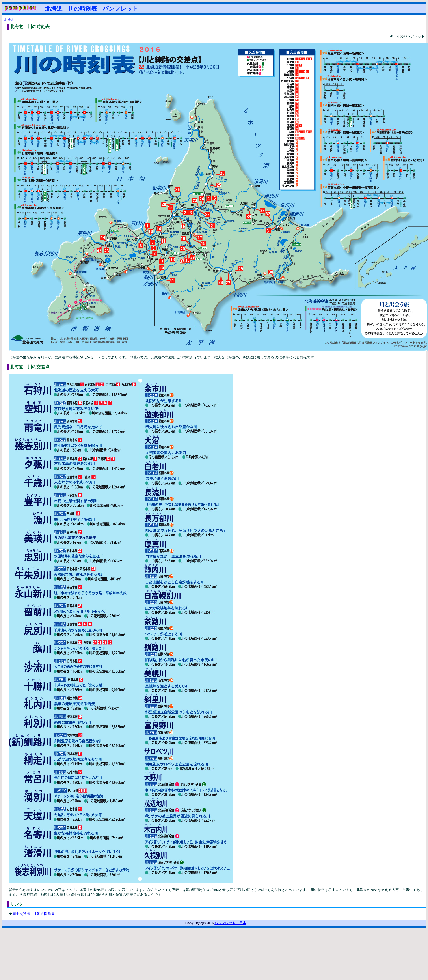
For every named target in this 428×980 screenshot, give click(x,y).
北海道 (9, 20)
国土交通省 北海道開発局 (33, 914)
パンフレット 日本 (230, 923)
